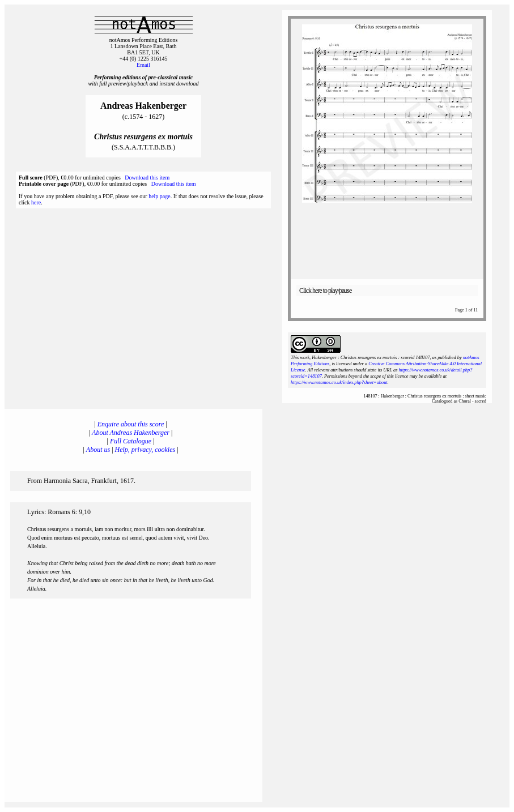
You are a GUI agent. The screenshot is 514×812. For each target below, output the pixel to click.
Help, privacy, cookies (145, 450)
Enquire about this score (131, 424)
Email (143, 65)
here (36, 202)
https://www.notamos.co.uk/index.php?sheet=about (339, 383)
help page (160, 196)
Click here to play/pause (325, 290)
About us (98, 450)
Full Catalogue (131, 441)
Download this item (147, 178)
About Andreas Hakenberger (131, 433)
